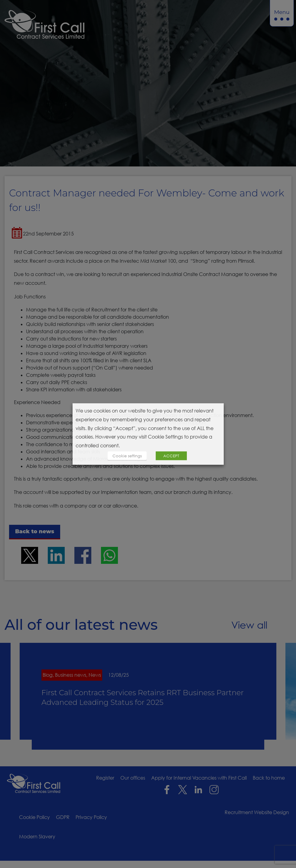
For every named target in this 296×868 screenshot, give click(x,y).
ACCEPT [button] (171, 455)
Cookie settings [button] (127, 455)
